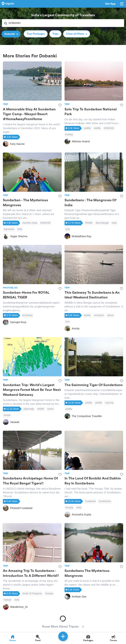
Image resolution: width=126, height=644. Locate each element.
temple (7, 415)
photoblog (27, 315)
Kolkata (69, 135)
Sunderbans (105, 501)
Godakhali (90, 501)
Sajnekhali (9, 229)
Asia (67, 229)
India (20, 229)
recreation (99, 315)
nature (110, 315)
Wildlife (89, 223)
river (67, 322)
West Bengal (102, 223)
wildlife (87, 128)
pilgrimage (29, 409)
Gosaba (69, 508)
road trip (109, 403)
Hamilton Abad (30, 223)
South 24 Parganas (32, 593)
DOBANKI (109, 128)
